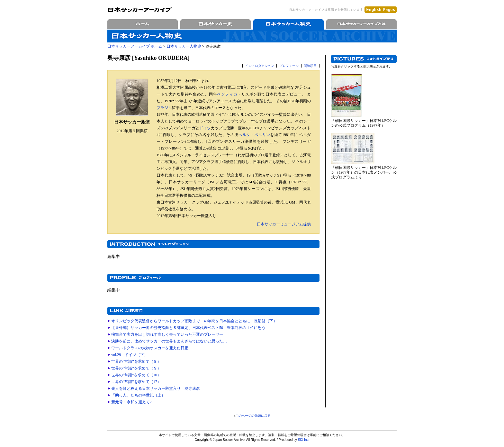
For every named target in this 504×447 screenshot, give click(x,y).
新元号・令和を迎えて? (131, 402)
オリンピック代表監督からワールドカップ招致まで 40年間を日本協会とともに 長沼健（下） (194, 321)
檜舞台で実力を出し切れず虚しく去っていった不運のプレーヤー (167, 334)
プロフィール (289, 66)
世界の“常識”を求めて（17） (136, 382)
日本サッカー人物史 (288, 24)
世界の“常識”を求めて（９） (136, 368)
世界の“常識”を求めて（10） (136, 375)
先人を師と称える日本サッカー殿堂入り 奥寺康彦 (156, 388)
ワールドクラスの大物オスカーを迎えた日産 (150, 348)
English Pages (381, 10)
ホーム (143, 24)
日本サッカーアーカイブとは (361, 24)
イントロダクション (260, 66)
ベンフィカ (227, 94)
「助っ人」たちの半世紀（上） (138, 395)
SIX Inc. (304, 440)
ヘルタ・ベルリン (254, 135)
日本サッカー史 (216, 24)
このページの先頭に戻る (253, 416)
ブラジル (164, 108)
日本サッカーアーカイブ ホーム (135, 46)
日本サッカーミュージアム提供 (284, 224)
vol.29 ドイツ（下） (130, 355)
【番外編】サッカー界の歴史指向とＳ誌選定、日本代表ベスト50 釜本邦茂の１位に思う (188, 328)
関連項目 (310, 66)
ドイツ (205, 128)
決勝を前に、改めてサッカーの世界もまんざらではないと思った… (169, 341)
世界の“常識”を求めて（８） (136, 361)
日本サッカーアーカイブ (140, 10)
